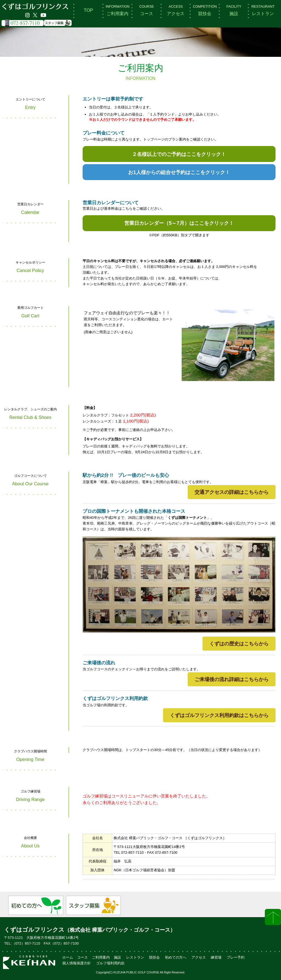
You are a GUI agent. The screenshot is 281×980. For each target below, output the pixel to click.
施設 (234, 10)
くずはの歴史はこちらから (239, 644)
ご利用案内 (118, 10)
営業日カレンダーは (179, 223)
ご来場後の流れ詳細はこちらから (232, 679)
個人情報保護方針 (77, 963)
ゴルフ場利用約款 (110, 963)
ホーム (68, 957)
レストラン (263, 10)
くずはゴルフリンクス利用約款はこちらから (219, 715)
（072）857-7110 (26, 943)
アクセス (176, 10)
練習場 (216, 957)
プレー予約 (236, 957)
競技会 (205, 10)
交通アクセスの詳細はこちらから (232, 492)
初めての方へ (176, 957)
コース (147, 10)
